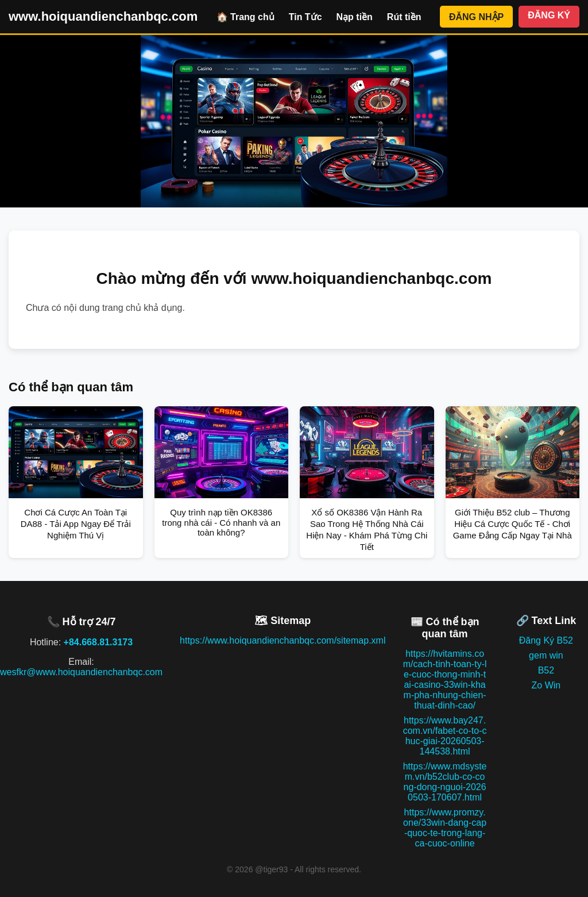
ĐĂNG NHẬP (476, 17)
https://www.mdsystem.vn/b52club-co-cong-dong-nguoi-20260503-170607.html (445, 782)
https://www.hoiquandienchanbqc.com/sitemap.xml (283, 640)
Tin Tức (305, 17)
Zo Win (546, 685)
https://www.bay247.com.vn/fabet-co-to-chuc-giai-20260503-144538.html (445, 736)
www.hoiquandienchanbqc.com (103, 16)
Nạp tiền (355, 17)
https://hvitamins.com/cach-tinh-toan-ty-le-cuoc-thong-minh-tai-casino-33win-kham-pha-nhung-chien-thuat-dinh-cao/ (445, 680)
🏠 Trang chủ (245, 17)
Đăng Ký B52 (546, 640)
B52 (546, 670)
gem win (546, 655)
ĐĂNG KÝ (549, 15)
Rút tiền (404, 17)
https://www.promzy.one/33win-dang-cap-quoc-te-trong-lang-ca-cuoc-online (445, 828)
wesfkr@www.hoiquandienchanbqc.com (81, 672)
